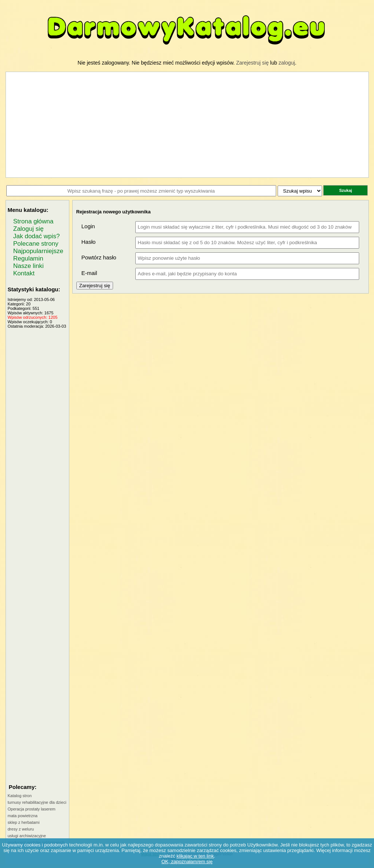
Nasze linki (29, 266)
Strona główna (34, 221)
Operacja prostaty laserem (32, 809)
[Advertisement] (37, 440)
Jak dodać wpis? (37, 236)
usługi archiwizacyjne (27, 836)
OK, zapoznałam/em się (187, 862)
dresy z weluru (21, 829)
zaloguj (287, 63)
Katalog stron (20, 796)
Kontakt (24, 273)
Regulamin (28, 258)
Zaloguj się (29, 229)
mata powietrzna (23, 816)
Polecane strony (36, 244)
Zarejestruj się (252, 63)
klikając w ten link (195, 856)
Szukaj (346, 190)
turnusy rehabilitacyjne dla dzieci (37, 802)
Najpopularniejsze (38, 251)
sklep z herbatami (24, 822)
